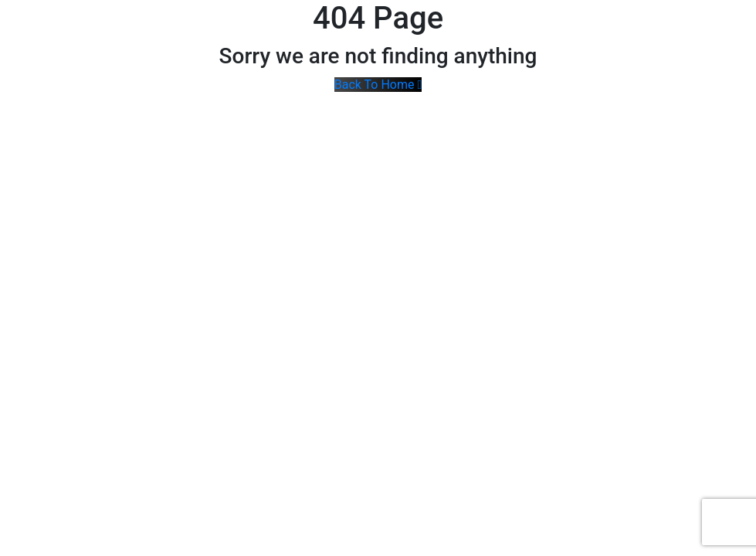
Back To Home (378, 85)
